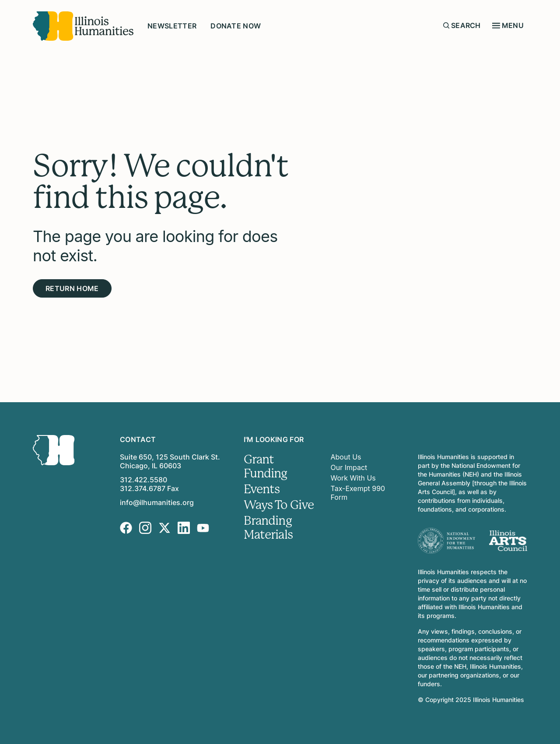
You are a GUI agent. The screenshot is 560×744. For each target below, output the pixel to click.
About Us (346, 457)
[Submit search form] (446, 25)
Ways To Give (279, 505)
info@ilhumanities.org (157, 502)
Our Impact (349, 467)
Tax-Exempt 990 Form (358, 493)
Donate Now (236, 26)
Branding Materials (268, 528)
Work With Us (353, 478)
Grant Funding (266, 467)
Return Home (72, 288)
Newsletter (172, 26)
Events (262, 489)
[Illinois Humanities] (83, 26)
